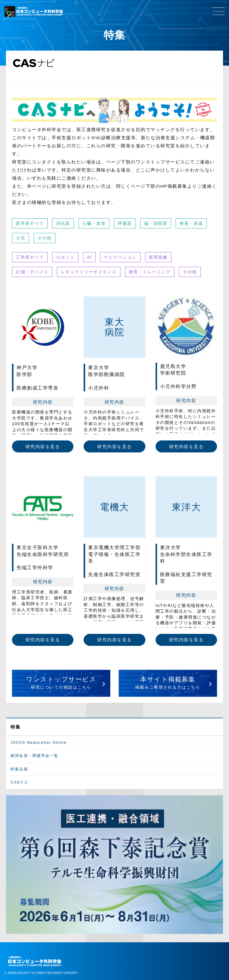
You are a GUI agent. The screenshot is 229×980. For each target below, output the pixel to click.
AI (89, 257)
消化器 (63, 223)
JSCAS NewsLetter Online (39, 742)
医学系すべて (30, 223)
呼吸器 (125, 223)
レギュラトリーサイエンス (89, 272)
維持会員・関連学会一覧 (34, 756)
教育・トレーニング (150, 272)
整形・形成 (191, 223)
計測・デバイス (32, 272)
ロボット (65, 257)
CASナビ (19, 782)
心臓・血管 (94, 223)
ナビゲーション (120, 257)
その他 (45, 238)
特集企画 (19, 769)
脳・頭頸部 (156, 223)
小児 (21, 238)
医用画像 (158, 257)
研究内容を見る (43, 447)
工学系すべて (30, 257)
